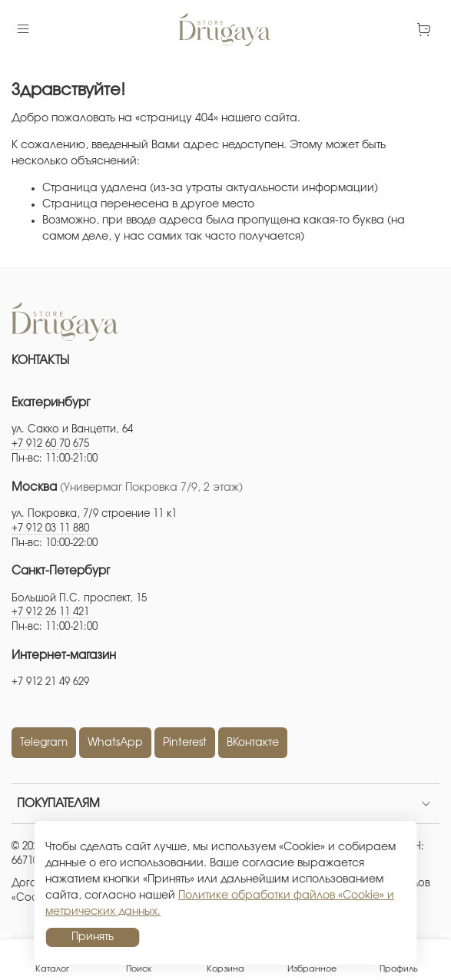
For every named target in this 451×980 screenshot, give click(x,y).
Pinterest (185, 743)
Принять (93, 937)
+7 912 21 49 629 (50, 682)
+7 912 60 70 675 (50, 444)
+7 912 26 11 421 (50, 612)
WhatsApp (115, 743)
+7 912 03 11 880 (50, 529)
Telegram (44, 743)
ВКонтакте (253, 743)
